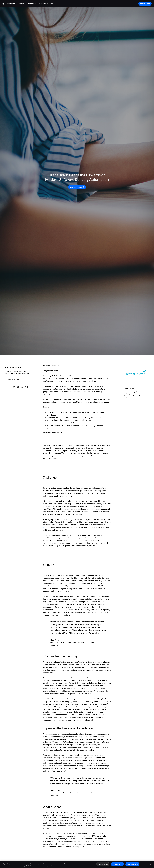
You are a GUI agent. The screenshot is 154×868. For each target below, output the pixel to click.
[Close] (151, 865)
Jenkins (46, 527)
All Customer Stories (14, 379)
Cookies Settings (103, 865)
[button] (23, 4)
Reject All (117, 865)
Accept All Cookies (132, 865)
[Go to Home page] (9, 4)
